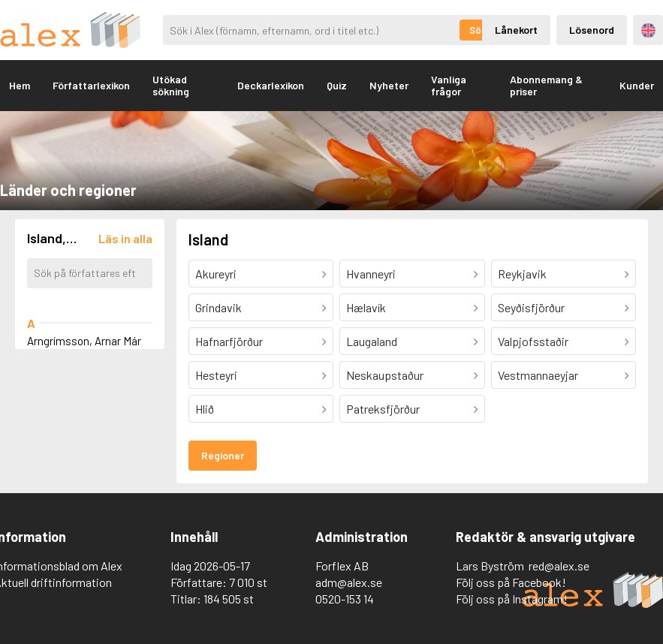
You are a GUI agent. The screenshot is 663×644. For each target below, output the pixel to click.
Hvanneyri (371, 274)
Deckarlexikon (271, 85)
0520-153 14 (345, 599)
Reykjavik (522, 274)
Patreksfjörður (383, 409)
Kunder (637, 85)
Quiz (337, 85)
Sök (478, 30)
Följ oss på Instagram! (512, 599)
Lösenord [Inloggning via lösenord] (592, 30)
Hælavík (366, 307)
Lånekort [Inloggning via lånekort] (516, 30)
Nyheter (389, 85)
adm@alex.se (349, 582)
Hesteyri (216, 375)
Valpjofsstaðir (533, 341)
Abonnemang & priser (546, 85)
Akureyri (216, 274)
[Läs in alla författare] (125, 238)
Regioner (223, 455)
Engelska (648, 30)
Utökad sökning (171, 85)
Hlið (205, 409)
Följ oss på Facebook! (511, 582)
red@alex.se (559, 566)
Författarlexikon (91, 85)
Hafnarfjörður (229, 341)
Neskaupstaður (385, 375)
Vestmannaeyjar (538, 375)
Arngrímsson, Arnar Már (84, 341)
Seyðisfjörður (531, 307)
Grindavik (218, 307)
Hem (20, 85)
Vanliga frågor (449, 85)
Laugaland (372, 341)
